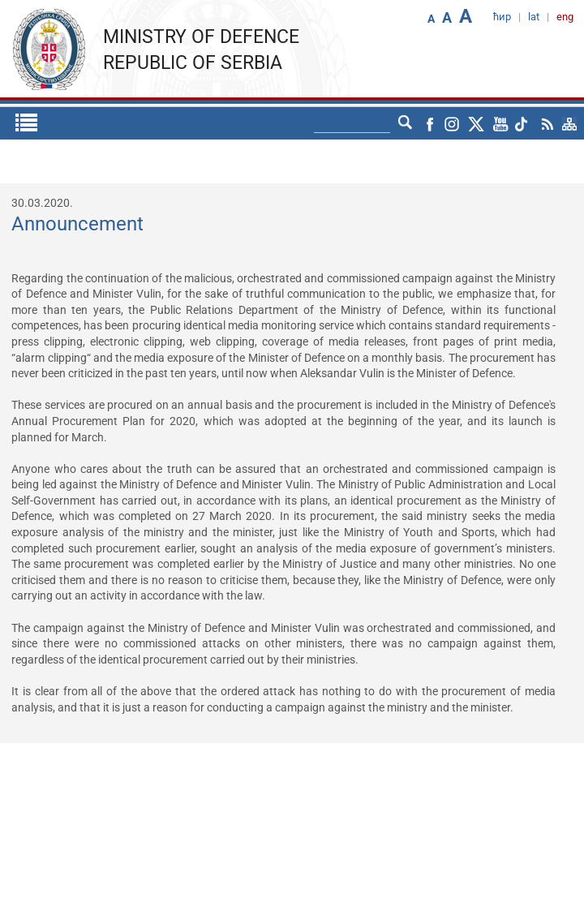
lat (534, 17)
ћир (502, 17)
